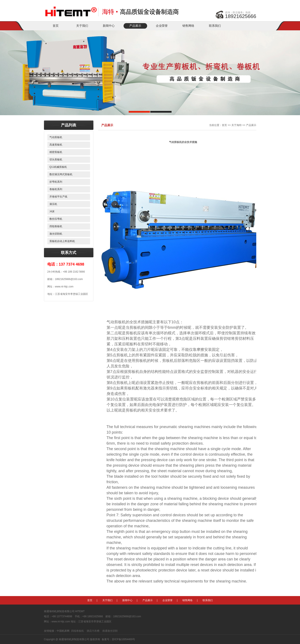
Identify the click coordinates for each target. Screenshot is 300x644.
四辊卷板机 (77, 631)
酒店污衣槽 (93, 631)
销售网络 (188, 26)
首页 (56, 26)
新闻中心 (109, 26)
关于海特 (237, 125)
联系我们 (215, 26)
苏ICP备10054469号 (123, 639)
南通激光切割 (110, 631)
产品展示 (135, 26)
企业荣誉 (162, 26)
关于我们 (82, 26)
